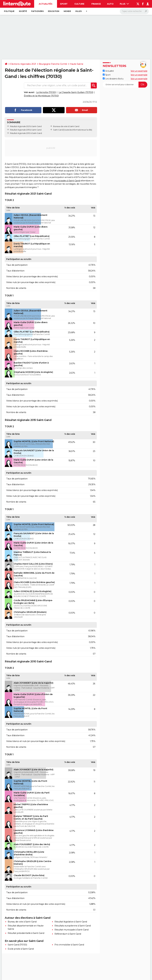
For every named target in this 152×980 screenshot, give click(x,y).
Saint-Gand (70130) (17, 945)
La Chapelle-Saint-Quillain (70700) (76, 92)
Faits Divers (37, 11)
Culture (79, 4)
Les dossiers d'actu (113, 79)
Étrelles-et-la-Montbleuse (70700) (41, 96)
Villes (78, 11)
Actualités (45, 4)
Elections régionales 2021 (23, 64)
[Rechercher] (134, 11)
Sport (64, 4)
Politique (9, 11)
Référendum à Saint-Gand (68, 934)
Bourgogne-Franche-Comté (53, 64)
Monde (67, 11)
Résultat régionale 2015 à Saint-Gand (26, 130)
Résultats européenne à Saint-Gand (73, 926)
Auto (110, 4)
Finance (96, 4)
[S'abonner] (125, 85)
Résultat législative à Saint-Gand (71, 922)
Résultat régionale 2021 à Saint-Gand (26, 126)
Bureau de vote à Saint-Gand (22, 922)
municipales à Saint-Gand (67, 181)
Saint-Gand (58, 130)
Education (54, 11)
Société (23, 11)
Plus (124, 4)
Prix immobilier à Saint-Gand (69, 945)
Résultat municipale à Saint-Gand (71, 930)
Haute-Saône (77, 64)
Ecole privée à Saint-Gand (21, 949)
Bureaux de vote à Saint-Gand (66, 126)
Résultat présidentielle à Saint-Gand (26, 933)
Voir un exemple (139, 71)
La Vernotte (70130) (46, 92)
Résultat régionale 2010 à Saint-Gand (26, 133)
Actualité (108, 71)
